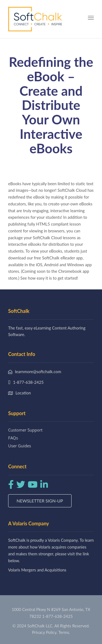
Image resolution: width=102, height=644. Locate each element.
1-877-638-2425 (57, 616)
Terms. (64, 632)
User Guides (20, 446)
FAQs (13, 438)
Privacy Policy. (45, 632)
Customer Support (25, 430)
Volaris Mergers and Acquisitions (37, 570)
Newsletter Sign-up (40, 501)
